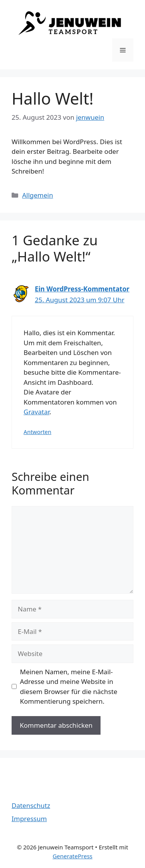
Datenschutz (31, 805)
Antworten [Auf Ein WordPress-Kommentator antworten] (38, 432)
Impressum (29, 819)
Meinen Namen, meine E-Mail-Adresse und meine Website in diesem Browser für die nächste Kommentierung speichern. (69, 687)
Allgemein (38, 195)
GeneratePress (72, 856)
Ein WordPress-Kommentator (82, 289)
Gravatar (37, 412)
